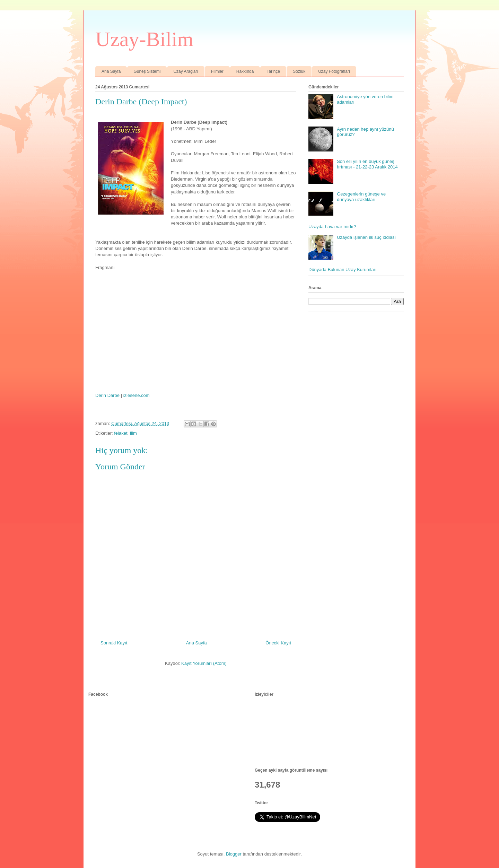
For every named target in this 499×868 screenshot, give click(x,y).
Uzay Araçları (186, 71)
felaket (121, 433)
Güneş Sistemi (147, 71)
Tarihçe (273, 71)
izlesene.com (137, 395)
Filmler (217, 71)
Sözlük (299, 71)
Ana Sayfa (111, 71)
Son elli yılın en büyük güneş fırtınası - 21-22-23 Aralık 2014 (367, 164)
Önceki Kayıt (278, 643)
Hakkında (245, 71)
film (133, 433)
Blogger (234, 854)
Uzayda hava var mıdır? (332, 227)
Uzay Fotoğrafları (334, 71)
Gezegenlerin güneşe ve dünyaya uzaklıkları (361, 197)
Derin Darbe (107, 395)
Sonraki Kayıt (114, 643)
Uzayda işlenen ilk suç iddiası (366, 237)
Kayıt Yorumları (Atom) (204, 663)
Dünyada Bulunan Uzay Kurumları (343, 270)
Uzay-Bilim (144, 39)
